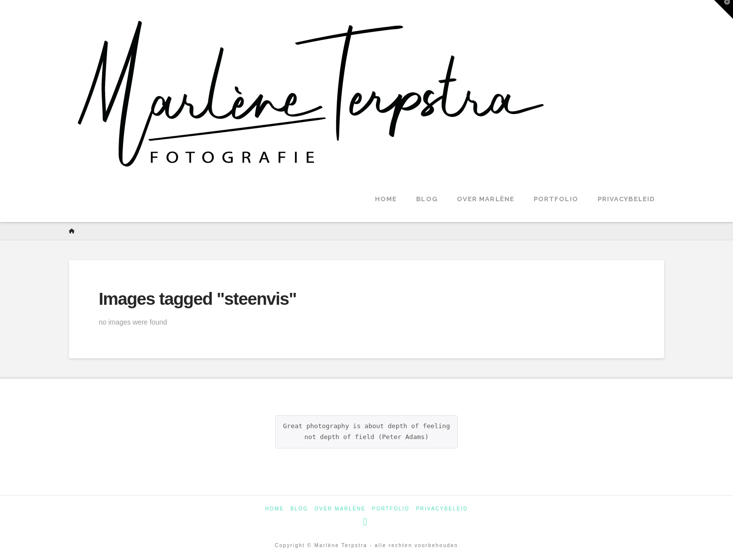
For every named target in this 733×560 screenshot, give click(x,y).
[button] (724, 9)
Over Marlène (340, 509)
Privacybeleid (442, 509)
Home (275, 509)
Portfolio (391, 509)
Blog (299, 509)
